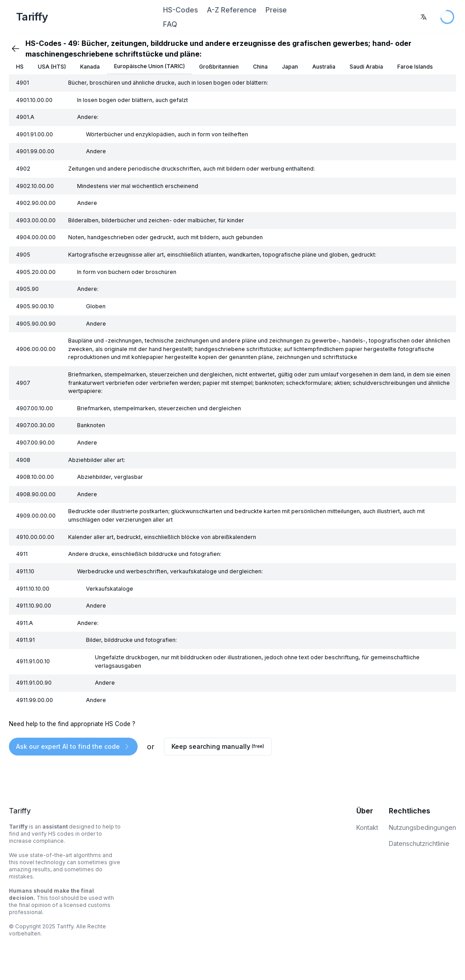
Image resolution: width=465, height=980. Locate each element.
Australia (324, 67)
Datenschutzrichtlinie (419, 843)
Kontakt (367, 827)
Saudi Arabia (366, 67)
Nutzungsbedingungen (422, 827)
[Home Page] (85, 17)
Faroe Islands (415, 67)
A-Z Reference (232, 10)
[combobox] (424, 17)
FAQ (170, 24)
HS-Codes (180, 10)
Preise (276, 10)
